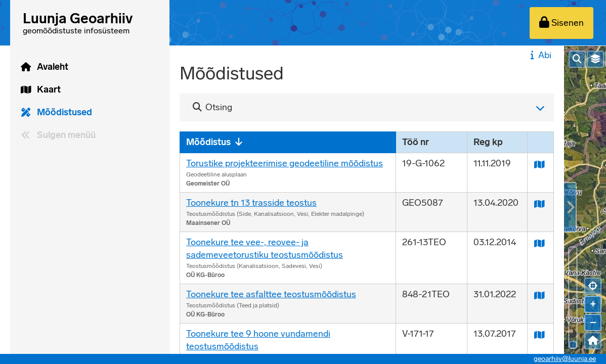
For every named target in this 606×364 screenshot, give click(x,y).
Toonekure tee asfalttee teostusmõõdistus (271, 294)
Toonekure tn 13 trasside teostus (251, 203)
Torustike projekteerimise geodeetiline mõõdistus (285, 163)
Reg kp (488, 142)
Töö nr (416, 142)
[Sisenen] (561, 23)
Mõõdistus (208, 142)
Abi (539, 55)
